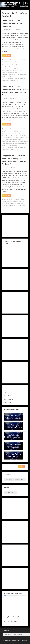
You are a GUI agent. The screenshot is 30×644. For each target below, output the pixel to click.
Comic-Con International (8, 63)
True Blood (22, 78)
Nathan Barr (5, 69)
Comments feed (8, 399)
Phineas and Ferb (17, 71)
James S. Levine (21, 67)
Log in (6, 393)
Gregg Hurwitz (6, 203)
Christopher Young (11, 61)
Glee (13, 65)
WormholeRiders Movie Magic (11, 2)
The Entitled (15, 146)
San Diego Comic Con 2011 (9, 75)
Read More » (7, 56)
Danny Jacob (23, 63)
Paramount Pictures (7, 71)
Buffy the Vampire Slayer (20, 59)
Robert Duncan (14, 73)
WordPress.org (8, 402)
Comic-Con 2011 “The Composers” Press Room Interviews (12, 23)
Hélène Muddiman (19, 65)
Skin (18, 75)
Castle (4, 61)
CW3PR (17, 63)
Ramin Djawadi (6, 73)
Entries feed (7, 396)
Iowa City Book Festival (16, 203)
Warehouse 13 (6, 80)
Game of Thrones (6, 65)
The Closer (8, 77)
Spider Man (23, 75)
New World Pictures (14, 69)
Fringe (4, 136)
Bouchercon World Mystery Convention (14, 199)
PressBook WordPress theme (18, 642)
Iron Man (14, 67)
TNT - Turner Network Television (11, 78)
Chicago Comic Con (7, 201)
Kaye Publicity (6, 205)
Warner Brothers (14, 80)
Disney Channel (6, 134)
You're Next (5, 207)
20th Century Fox (8, 59)
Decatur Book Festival (19, 201)
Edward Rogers (23, 134)
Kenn (18, 29)
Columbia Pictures (21, 130)
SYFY (3, 77)
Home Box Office (6, 67)
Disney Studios (15, 134)
